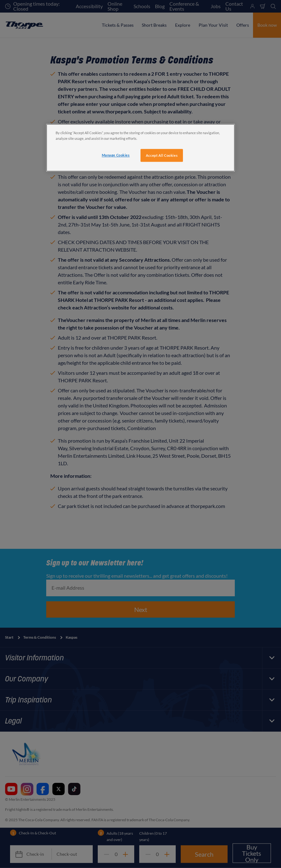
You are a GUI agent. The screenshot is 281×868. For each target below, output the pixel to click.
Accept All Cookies (162, 155)
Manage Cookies (116, 155)
